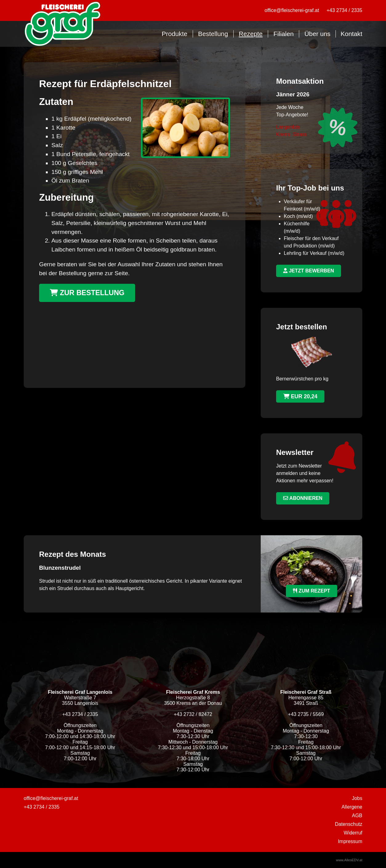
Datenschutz (349, 824)
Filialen (283, 34)
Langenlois (288, 127)
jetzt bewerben (309, 271)
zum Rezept (312, 591)
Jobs (357, 798)
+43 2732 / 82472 (193, 714)
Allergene (352, 807)
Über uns (317, 34)
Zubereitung (66, 197)
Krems (283, 134)
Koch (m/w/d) (298, 216)
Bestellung (213, 34)
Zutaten (56, 102)
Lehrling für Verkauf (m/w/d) (314, 253)
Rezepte (251, 34)
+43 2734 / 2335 (344, 10)
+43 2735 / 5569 (306, 714)
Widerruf (353, 833)
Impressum (350, 841)
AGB (357, 816)
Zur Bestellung (87, 293)
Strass (300, 134)
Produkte (174, 34)
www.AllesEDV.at (349, 860)
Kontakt (351, 34)
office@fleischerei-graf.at (292, 10)
